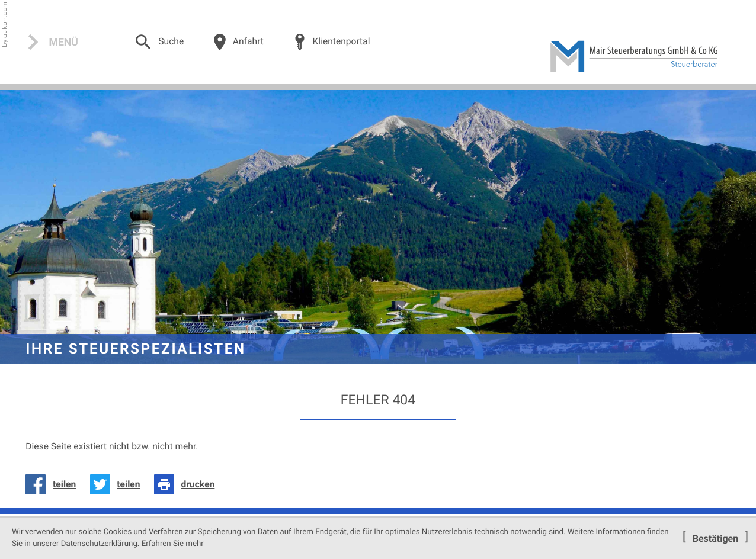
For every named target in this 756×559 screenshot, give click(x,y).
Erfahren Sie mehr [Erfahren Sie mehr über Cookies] (173, 544)
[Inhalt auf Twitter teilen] (119, 484)
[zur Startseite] (635, 56)
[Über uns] (238, 42)
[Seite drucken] (188, 484)
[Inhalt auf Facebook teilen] (54, 484)
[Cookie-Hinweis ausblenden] (715, 538)
